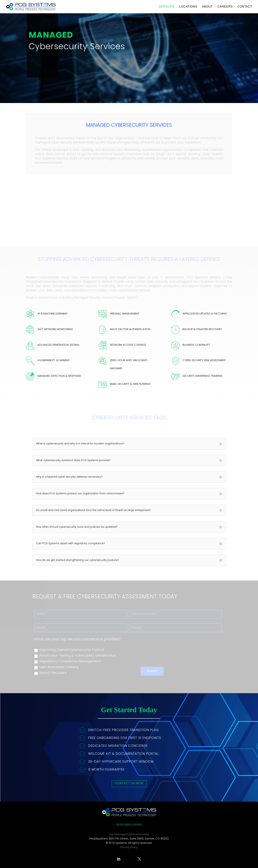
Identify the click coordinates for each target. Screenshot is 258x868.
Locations (188, 7)
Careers (225, 7)
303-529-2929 (129, 825)
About (207, 7)
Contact (245, 7)
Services (167, 7)
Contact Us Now (129, 783)
